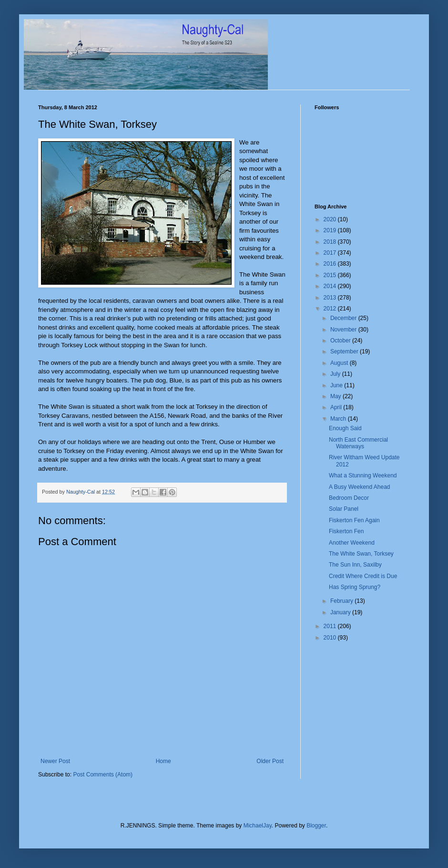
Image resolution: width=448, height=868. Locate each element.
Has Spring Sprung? (355, 587)
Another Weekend (352, 543)
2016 (331, 264)
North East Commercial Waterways (358, 443)
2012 (331, 309)
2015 (331, 275)
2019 (331, 230)
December (344, 318)
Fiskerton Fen (346, 531)
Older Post (270, 761)
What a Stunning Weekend (363, 475)
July (336, 374)
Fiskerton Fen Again (354, 520)
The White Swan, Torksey (361, 554)
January (341, 612)
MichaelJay (258, 826)
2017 (331, 253)
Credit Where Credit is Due (363, 576)
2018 (331, 242)
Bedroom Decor (349, 498)
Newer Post (55, 761)
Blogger (316, 826)
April (337, 407)
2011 (331, 626)
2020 (331, 219)
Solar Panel (344, 509)
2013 (331, 298)
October (341, 341)
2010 (331, 638)
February (342, 601)
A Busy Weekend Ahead (360, 487)
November (344, 330)
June (337, 385)
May (336, 396)
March (339, 419)
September (345, 351)
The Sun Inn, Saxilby (355, 565)
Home (163, 761)
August (340, 363)
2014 (331, 286)
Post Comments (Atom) (103, 775)
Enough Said (345, 428)
